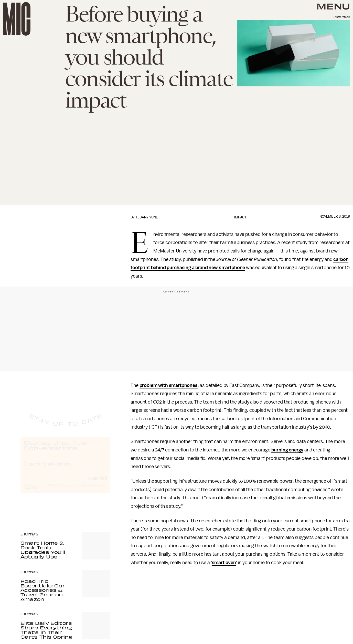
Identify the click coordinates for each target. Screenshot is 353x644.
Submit (98, 483)
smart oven (224, 563)
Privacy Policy (31, 493)
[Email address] (65, 468)
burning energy (287, 450)
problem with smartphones (169, 385)
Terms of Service (92, 490)
